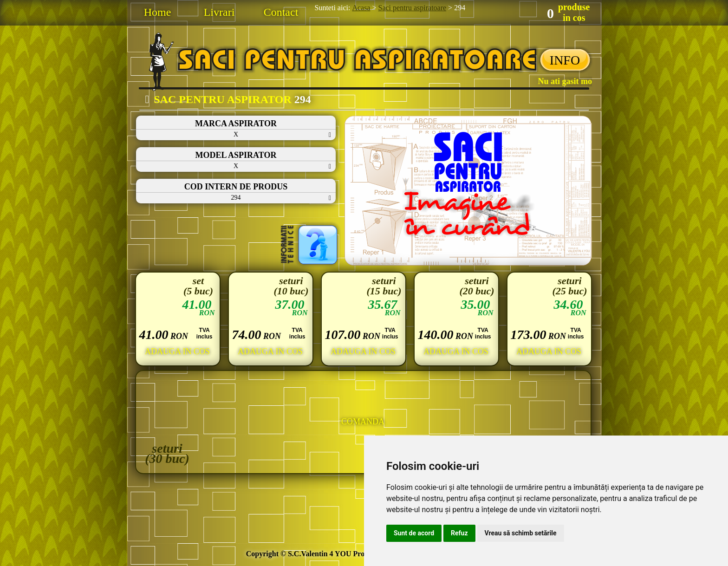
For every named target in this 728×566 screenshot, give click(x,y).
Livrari (219, 12)
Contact (281, 12)
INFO (565, 60)
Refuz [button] (459, 533)
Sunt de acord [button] (414, 533)
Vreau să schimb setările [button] (521, 533)
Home (158, 12)
